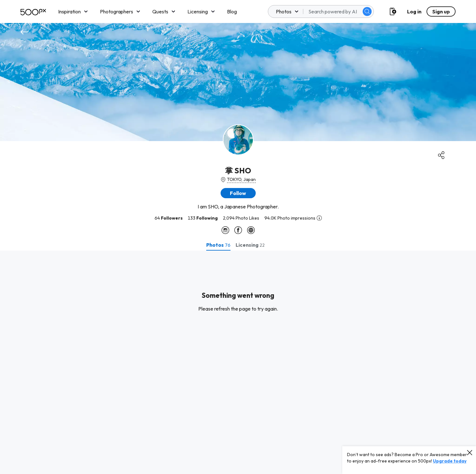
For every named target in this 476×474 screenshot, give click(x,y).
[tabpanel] (238, 362)
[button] (238, 193)
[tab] (218, 245)
